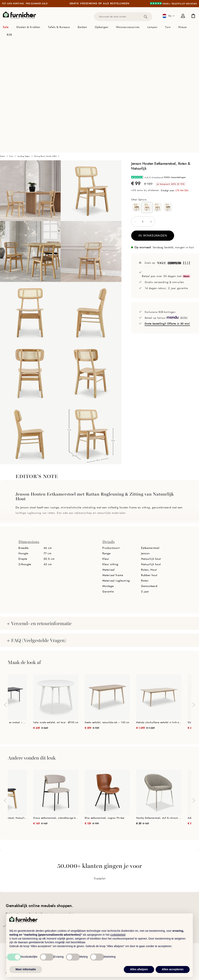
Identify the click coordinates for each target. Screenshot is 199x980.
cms (11, 44)
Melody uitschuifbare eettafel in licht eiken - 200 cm (159, 610)
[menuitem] (8, 27)
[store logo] (19, 15)
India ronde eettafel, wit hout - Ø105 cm (56, 610)
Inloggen (183, 16)
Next (194, 595)
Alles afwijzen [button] (139, 969)
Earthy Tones (156, 899)
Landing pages (24, 44)
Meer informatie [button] (26, 969)
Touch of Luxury (158, 905)
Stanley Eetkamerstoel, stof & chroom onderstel (159, 706)
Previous (5, 591)
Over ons (12, 894)
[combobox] (123, 17)
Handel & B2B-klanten (67, 894)
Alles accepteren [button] (173, 969)
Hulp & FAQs (14, 906)
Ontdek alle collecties (162, 893)
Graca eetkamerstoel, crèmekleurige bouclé (56, 706)
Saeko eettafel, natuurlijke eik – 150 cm (107, 610)
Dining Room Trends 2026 (46, 44)
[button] (168, 16)
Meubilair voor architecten (71, 905)
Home (2, 44)
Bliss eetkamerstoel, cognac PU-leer (105, 706)
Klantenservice (15, 900)
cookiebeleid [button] (118, 935)
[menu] (99, 31)
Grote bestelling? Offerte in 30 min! (167, 212)
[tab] (99, 31)
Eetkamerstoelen (111, 899)
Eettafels (106, 905)
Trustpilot (100, 766)
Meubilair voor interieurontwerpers (77, 900)
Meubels (106, 893)
